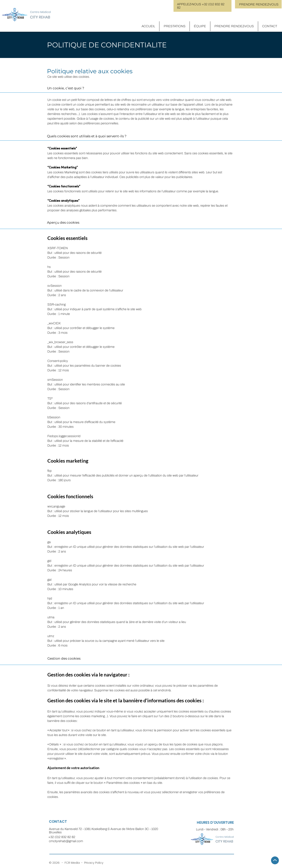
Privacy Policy (94, 863)
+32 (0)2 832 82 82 (62, 837)
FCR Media (73, 863)
